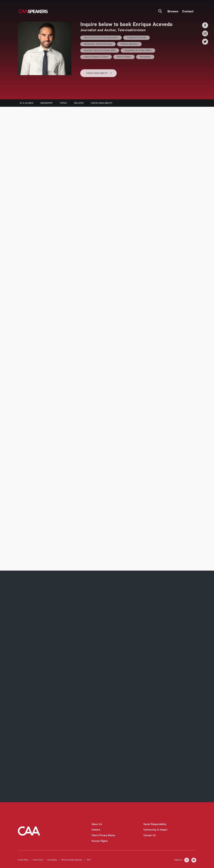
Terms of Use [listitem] (38, 860)
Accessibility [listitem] (52, 860)
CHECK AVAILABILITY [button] (99, 73)
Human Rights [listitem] (100, 841)
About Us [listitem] (97, 824)
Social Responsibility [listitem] (155, 824)
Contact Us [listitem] (150, 835)
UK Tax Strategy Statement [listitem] (72, 860)
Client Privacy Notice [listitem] (103, 835)
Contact (188, 11)
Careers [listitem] (96, 830)
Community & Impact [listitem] (155, 830)
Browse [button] (173, 11)
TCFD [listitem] (89, 860)
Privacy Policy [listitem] (23, 860)
